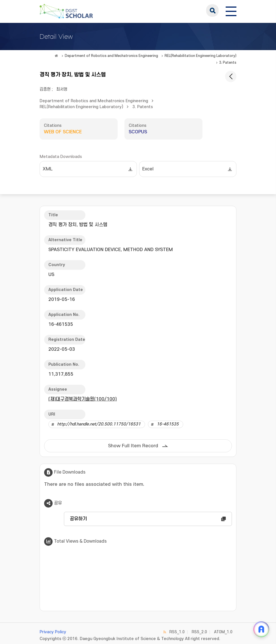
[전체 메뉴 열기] (231, 10)
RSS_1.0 (177, 632)
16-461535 (168, 424)
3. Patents (228, 63)
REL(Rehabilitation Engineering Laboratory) (200, 56)
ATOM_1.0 (223, 632)
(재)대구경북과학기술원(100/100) (83, 399)
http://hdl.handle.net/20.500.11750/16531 (99, 424)
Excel (148, 169)
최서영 (62, 89)
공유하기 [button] (78, 519)
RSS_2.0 (199, 632)
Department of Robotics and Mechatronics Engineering (111, 56)
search (212, 10)
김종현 (45, 89)
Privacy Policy (53, 632)
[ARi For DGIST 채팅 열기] (261, 629)
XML (48, 169)
